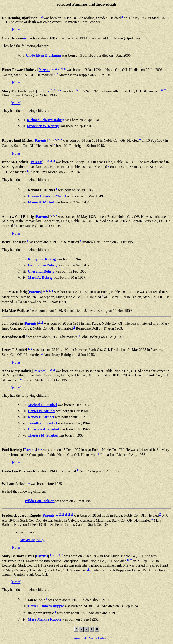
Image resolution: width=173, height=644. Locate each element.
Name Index (97, 638)
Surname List (76, 638)
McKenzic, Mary (32, 540)
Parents (44, 70)
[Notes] (16, 30)
